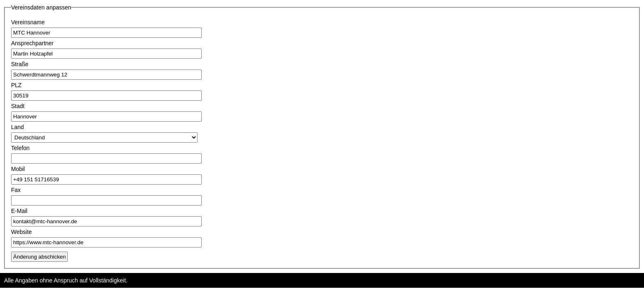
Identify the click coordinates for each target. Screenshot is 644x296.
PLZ (16, 85)
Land (17, 127)
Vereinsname (28, 22)
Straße (20, 64)
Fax (16, 190)
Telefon (20, 148)
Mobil (18, 169)
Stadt (18, 106)
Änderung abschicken (39, 257)
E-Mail (19, 211)
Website (21, 232)
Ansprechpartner (32, 43)
